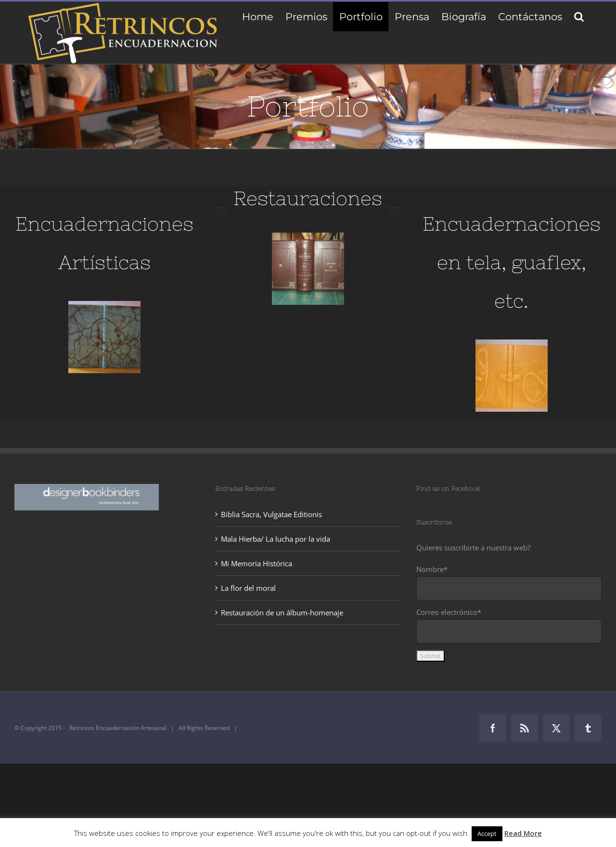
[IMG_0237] (104, 304)
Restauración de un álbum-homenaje (282, 612)
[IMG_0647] (308, 236)
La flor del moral (248, 588)
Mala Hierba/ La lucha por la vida (276, 539)
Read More (523, 833)
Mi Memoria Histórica (257, 563)
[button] (579, 17)
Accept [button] (487, 834)
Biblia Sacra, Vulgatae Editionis (271, 514)
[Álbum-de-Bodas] (512, 343)
